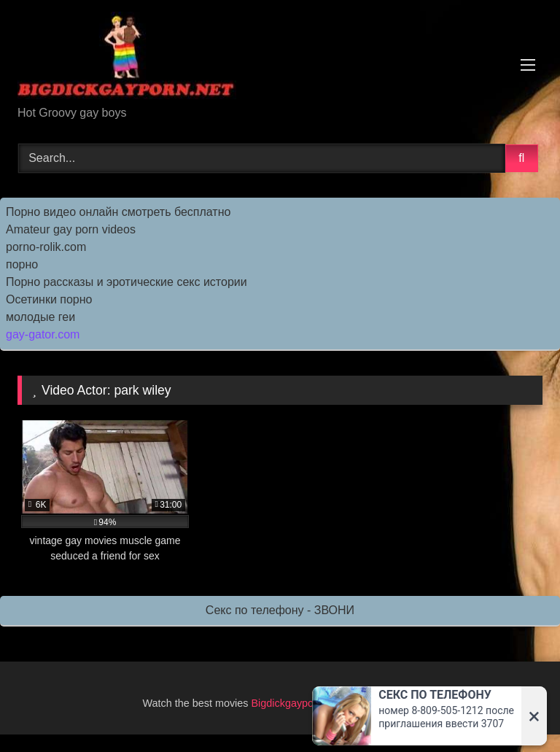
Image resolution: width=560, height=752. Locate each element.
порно (22, 264)
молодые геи (40, 317)
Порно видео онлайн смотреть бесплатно (118, 212)
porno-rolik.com (46, 247)
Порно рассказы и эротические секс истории (127, 282)
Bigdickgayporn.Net (299, 703)
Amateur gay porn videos (71, 229)
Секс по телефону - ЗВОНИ (280, 610)
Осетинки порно (49, 299)
